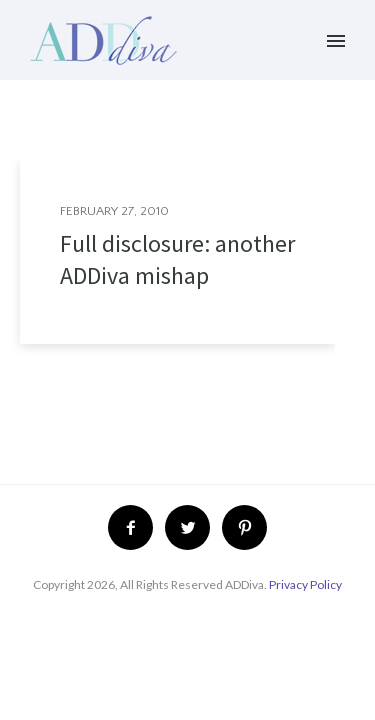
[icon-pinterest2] (244, 527)
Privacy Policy (305, 584)
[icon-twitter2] (192, 527)
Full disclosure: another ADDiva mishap (177, 259)
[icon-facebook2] (135, 527)
